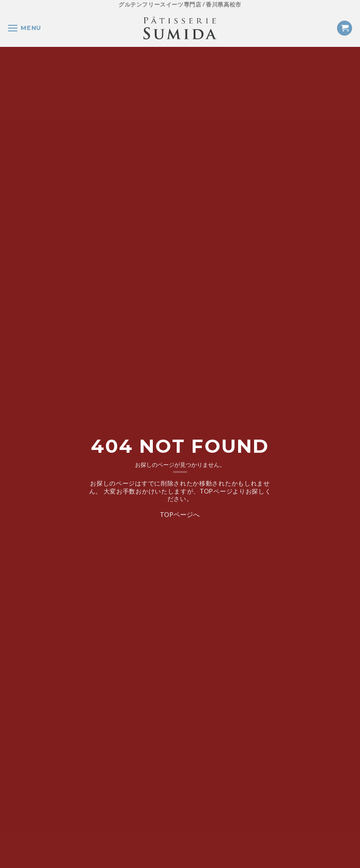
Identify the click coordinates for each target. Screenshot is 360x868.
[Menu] (24, 28)
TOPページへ (180, 514)
